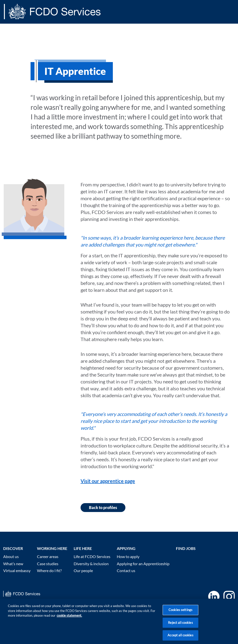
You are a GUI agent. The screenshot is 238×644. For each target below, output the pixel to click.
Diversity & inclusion (91, 564)
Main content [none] (11, 26)
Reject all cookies (180, 628)
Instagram (229, 596)
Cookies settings (180, 615)
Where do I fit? (49, 570)
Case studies (48, 564)
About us (11, 556)
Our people (83, 570)
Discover (13, 548)
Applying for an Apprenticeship (143, 564)
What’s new (13, 564)
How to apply (128, 556)
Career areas (48, 556)
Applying (126, 548)
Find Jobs (186, 548)
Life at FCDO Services (92, 556)
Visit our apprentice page (108, 481)
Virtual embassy (17, 570)
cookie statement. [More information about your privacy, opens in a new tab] (69, 621)
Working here (52, 548)
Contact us (126, 570)
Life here (83, 548)
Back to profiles (103, 507)
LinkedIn (214, 596)
